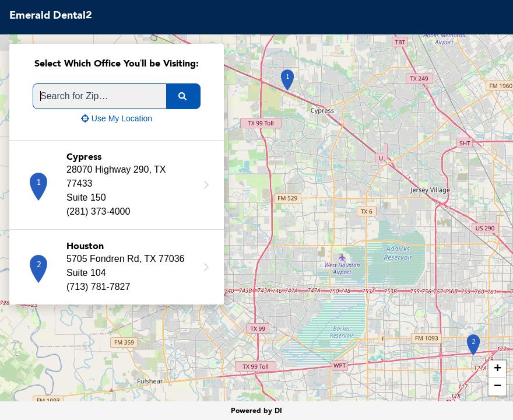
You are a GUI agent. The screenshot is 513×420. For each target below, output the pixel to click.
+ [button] (498, 369)
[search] (184, 96)
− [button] (498, 387)
